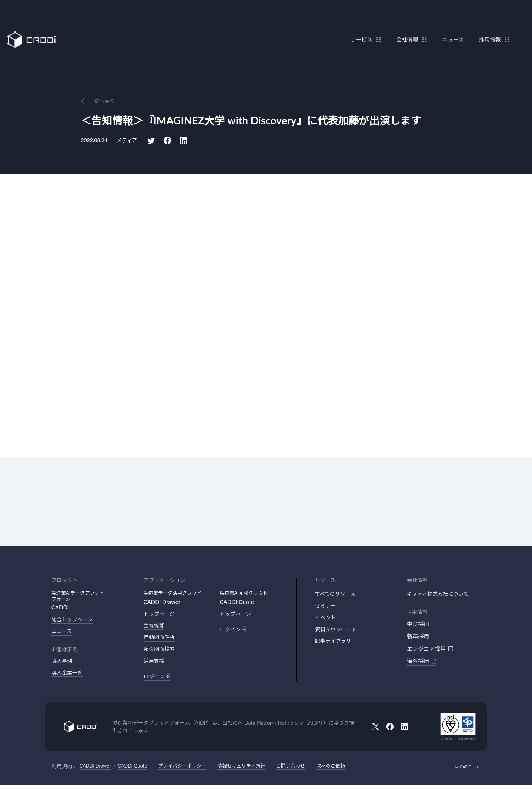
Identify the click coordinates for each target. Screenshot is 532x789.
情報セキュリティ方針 (252, 770)
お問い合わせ (305, 770)
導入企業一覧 (68, 675)
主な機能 (155, 626)
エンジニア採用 (430, 649)
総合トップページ (74, 620)
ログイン (158, 680)
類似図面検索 (160, 651)
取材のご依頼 (347, 770)
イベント (326, 619)
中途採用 (418, 625)
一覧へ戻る (102, 101)
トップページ (160, 614)
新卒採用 (418, 637)
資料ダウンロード (337, 632)
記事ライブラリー (337, 644)
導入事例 (63, 662)
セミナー (326, 607)
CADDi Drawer (97, 770)
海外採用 (422, 662)
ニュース (449, 23)
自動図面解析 (160, 639)
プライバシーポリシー (190, 770)
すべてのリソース (337, 594)
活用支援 (155, 664)
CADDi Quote (137, 770)
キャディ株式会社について (440, 594)
